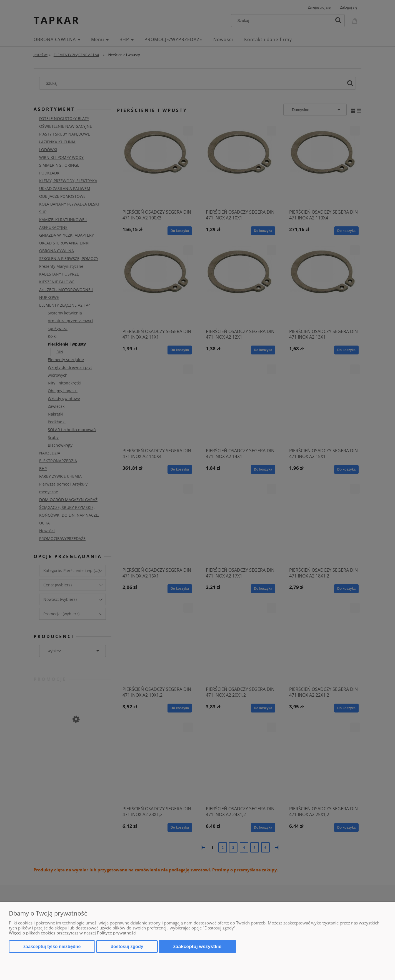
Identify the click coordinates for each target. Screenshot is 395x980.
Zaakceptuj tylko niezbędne (52, 947)
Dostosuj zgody (127, 947)
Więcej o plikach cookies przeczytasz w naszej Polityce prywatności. (73, 933)
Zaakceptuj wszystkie (197, 946)
